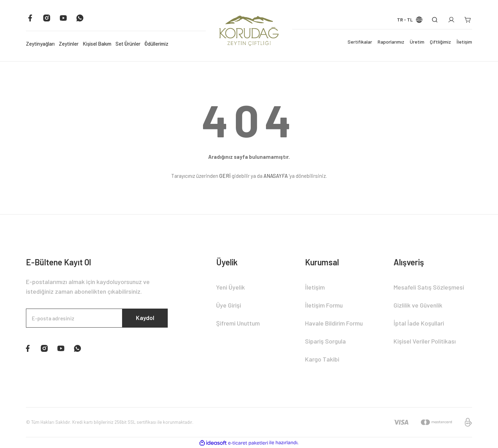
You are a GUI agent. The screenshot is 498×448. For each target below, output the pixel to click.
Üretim (417, 42)
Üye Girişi (229, 305)
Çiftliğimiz (440, 42)
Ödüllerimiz (156, 44)
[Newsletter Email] (97, 318)
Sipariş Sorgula (325, 341)
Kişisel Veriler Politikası (425, 341)
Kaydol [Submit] (145, 318)
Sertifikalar (360, 42)
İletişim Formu (324, 305)
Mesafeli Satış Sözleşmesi (429, 287)
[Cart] (468, 20)
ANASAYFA (276, 176)
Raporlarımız (391, 42)
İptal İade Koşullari (419, 323)
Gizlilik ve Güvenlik (418, 305)
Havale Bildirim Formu (334, 323)
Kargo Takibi (322, 359)
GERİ (225, 176)
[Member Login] (451, 20)
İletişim (464, 42)
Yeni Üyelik (230, 287)
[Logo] (249, 31)
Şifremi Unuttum (238, 323)
